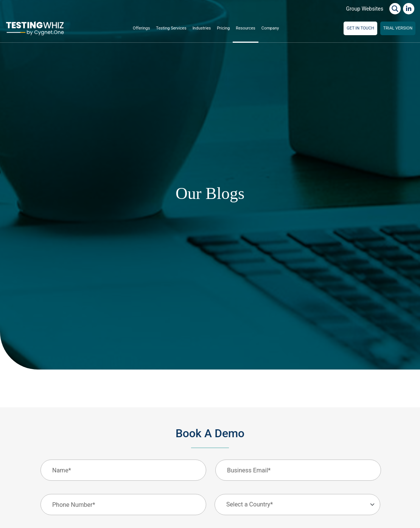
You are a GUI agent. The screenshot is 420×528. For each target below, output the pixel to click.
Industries (202, 28)
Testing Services (171, 28)
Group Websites (365, 9)
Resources (246, 28)
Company (270, 28)
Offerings (141, 28)
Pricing (223, 28)
